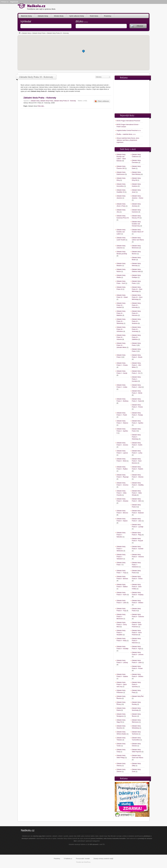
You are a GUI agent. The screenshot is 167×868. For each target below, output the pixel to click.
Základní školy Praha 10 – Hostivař (121, 305)
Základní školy (43, 16)
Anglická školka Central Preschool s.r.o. (129, 130)
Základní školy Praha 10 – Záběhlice (136, 337)
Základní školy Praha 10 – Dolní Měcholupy (137, 289)
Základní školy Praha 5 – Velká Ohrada (137, 493)
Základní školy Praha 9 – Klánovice (136, 641)
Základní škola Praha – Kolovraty (40, 98)
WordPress (87, 862)
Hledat (140, 26)
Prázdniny (108, 16)
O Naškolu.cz (68, 859)
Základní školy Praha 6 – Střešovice (121, 549)
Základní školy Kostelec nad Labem (121, 232)
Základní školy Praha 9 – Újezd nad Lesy (122, 684)
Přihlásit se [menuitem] (5, 2)
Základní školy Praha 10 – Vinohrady (136, 329)
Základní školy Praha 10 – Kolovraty (136, 305)
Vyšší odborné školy (77, 16)
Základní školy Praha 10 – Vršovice (121, 337)
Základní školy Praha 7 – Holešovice (136, 565)
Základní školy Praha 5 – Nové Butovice (137, 461)
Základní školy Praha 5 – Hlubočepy (136, 437)
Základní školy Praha (39, 33)
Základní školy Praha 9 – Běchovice (121, 617)
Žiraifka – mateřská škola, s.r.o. (126, 134)
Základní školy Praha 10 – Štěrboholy (121, 321)
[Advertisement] (132, 96)
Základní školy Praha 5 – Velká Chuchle (121, 493)
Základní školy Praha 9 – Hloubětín (121, 633)
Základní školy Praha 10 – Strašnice (136, 321)
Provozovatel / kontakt (83, 859)
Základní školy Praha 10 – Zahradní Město (121, 345)
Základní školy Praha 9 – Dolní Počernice (137, 625)
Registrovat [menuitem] (14, 2)
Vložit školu (94, 16)
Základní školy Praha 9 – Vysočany (136, 684)
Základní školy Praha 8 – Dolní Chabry (137, 587)
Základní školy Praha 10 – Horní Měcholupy (137, 297)
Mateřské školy (26, 16)
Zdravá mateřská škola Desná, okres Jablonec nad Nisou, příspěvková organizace (128, 140)
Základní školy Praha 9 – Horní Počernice (137, 633)
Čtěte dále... (41, 106)
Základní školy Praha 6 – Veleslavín (121, 557)
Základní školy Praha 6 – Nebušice (121, 535)
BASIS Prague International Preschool (128, 121)
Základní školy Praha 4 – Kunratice (136, 379)
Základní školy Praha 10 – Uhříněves (121, 329)
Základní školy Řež (138, 696)
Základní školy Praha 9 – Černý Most (122, 625)
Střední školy (59, 16)
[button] (83, 51)
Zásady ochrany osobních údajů (103, 859)
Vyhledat (26, 21)
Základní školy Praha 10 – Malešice (121, 313)
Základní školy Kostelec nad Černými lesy (136, 224)
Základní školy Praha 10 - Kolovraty (65, 101)
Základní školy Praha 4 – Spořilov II (122, 431)
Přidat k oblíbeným (102, 101)
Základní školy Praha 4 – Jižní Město (136, 365)
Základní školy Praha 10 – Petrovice (136, 313)
